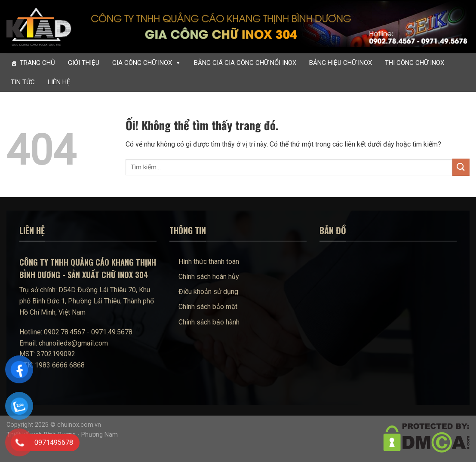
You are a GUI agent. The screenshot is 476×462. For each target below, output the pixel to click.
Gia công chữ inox (147, 63)
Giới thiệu (84, 63)
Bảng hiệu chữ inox (341, 63)
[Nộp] (461, 167)
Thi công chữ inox (415, 63)
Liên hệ (59, 82)
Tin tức (23, 82)
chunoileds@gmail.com (73, 343)
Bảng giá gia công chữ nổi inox (245, 63)
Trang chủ (37, 63)
